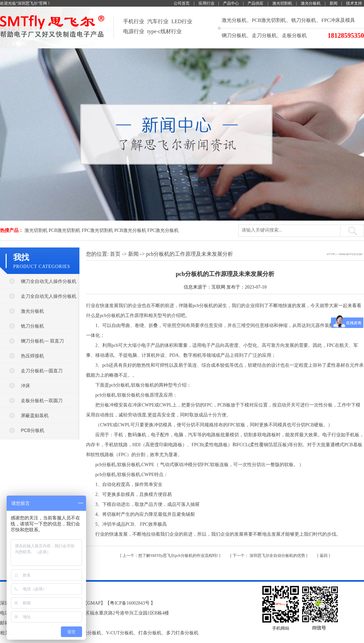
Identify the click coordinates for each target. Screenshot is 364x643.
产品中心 (231, 3)
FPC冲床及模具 (338, 20)
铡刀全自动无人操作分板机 (49, 281)
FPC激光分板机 (163, 230)
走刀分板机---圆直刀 (42, 371)
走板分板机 (294, 35)
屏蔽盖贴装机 (35, 415)
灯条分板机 (150, 633)
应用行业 (206, 3)
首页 (115, 254)
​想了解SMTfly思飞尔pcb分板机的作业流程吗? (171, 556)
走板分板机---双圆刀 (42, 401)
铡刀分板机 (234, 35)
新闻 (334, 3)
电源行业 (134, 31)
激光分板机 (311, 3)
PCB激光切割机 (269, 20)
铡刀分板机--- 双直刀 (42, 341)
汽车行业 (158, 21)
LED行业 (182, 21)
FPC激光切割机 (97, 230)
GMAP (94, 603)
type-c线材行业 (164, 31)
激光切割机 (282, 3)
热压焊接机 (32, 356)
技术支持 (354, 3)
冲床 (25, 386)
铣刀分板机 (304, 20)
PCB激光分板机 (130, 230)
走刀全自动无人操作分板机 (49, 296)
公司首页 (182, 3)
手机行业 (134, 21)
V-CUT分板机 (120, 633)
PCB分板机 (33, 430)
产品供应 (255, 3)
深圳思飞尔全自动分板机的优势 (269, 556)
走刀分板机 (264, 35)
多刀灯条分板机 (182, 633)
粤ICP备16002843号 (130, 603)
